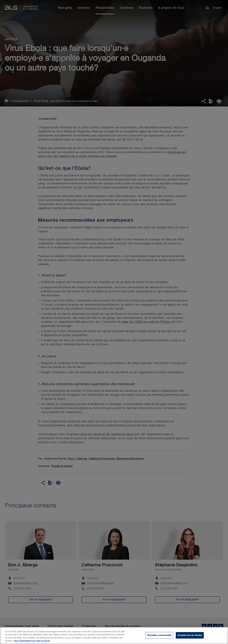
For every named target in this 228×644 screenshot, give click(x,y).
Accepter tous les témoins (190, 637)
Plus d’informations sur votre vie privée (32, 643)
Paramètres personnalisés (159, 637)
